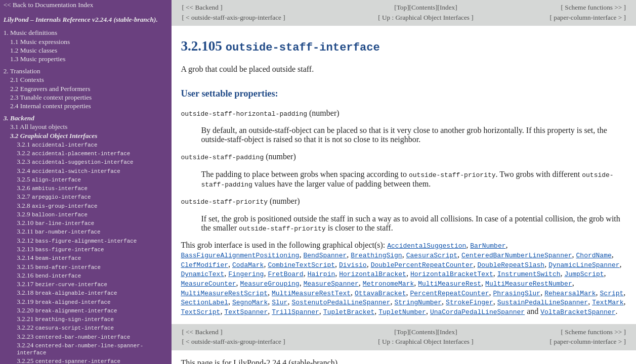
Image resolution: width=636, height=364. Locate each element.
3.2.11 (58, 231)
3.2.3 (75, 162)
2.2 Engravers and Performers (50, 89)
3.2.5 (49, 179)
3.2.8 (57, 206)
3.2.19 (63, 302)
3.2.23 (73, 336)
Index (447, 7)
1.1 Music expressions (40, 42)
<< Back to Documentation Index (49, 5)
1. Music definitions (31, 33)
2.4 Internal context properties (51, 106)
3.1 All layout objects (39, 127)
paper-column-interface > (588, 17)
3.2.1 (57, 144)
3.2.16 (49, 275)
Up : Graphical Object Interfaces (426, 17)
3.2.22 (65, 327)
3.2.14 (49, 258)
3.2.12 (77, 240)
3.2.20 (67, 310)
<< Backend (202, 7)
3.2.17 (62, 284)
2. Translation (22, 71)
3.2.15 (59, 267)
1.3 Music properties (38, 59)
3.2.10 (55, 223)
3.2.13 (60, 249)
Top (402, 7)
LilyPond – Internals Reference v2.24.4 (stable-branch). (81, 19)
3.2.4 (69, 171)
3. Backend (19, 118)
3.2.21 (65, 319)
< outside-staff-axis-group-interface (234, 17)
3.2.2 (73, 153)
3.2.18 (67, 292)
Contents (423, 7)
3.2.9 (52, 214)
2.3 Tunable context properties (51, 97)
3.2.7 (54, 196)
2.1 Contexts (27, 80)
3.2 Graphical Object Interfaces (54, 136)
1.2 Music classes (34, 50)
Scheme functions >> (593, 7)
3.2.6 (52, 188)
